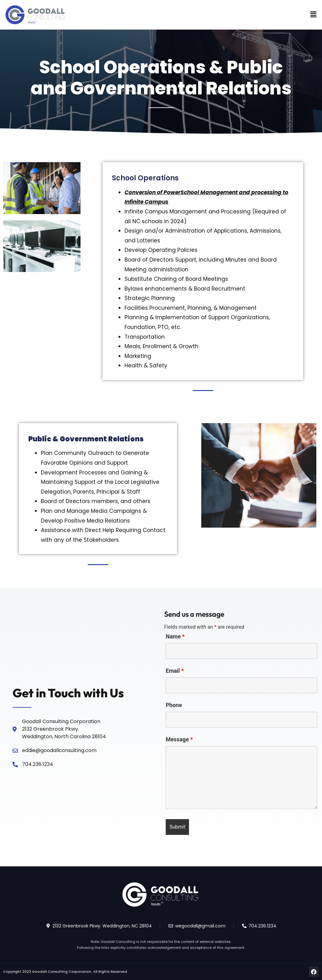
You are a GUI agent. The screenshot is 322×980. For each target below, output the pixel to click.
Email (175, 671)
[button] (314, 15)
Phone (174, 705)
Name (175, 637)
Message (179, 739)
